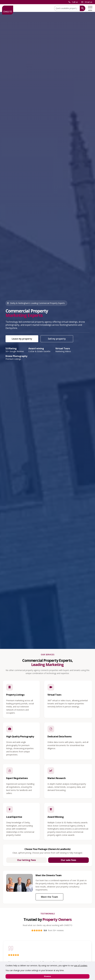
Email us (88, 2)
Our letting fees (27, 860)
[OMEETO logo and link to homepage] (8, 10)
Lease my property (22, 339)
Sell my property (57, 339)
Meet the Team (49, 897)
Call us (75, 2)
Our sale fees (68, 860)
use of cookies (81, 965)
